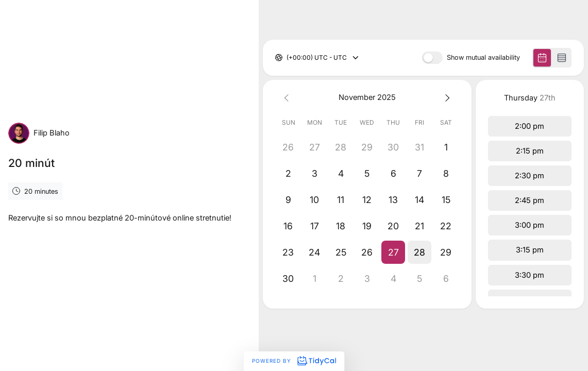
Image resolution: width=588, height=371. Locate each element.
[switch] (432, 58)
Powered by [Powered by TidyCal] (294, 361)
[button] (393, 252)
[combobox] (287, 58)
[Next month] (446, 98)
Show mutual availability (483, 58)
